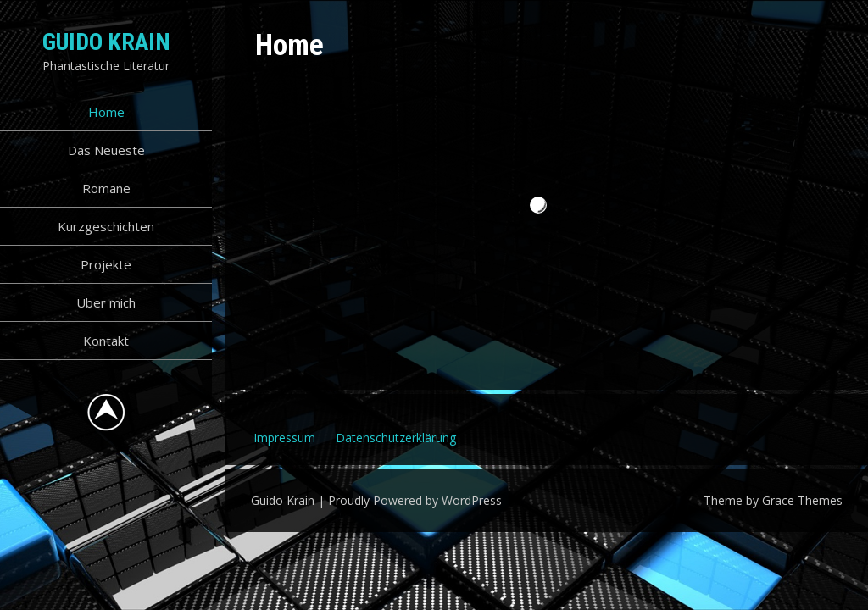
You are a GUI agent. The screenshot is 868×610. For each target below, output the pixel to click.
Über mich (106, 302)
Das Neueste (106, 150)
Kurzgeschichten (106, 226)
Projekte (106, 264)
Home (106, 112)
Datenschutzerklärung (396, 438)
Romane (106, 188)
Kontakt (106, 341)
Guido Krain (106, 42)
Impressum (284, 438)
